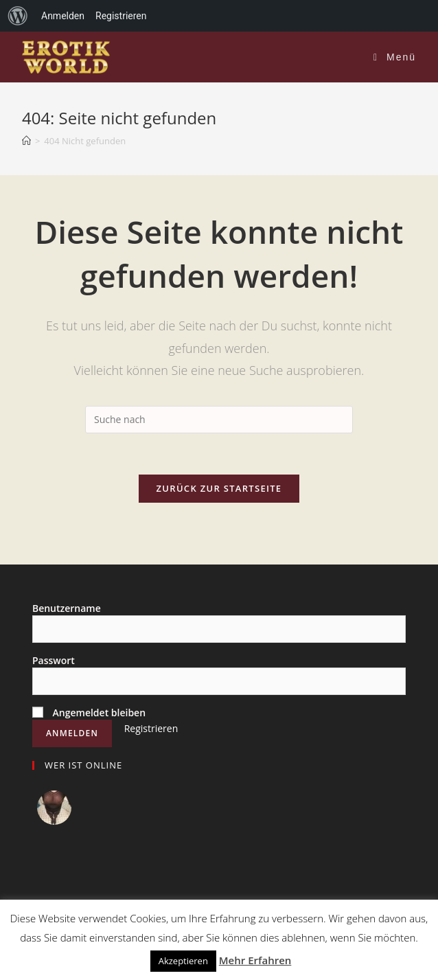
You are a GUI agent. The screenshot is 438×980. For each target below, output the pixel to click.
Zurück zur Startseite (219, 488)
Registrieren (151, 728)
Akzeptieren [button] (183, 961)
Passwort (54, 660)
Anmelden (63, 16)
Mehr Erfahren (255, 960)
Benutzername (67, 608)
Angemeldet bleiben (89, 713)
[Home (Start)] (26, 141)
